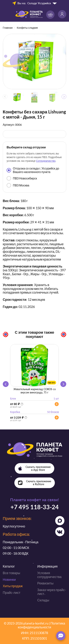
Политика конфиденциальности (41, 625)
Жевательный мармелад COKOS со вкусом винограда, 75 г (35, 391)
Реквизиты (45, 583)
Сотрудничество (46, 161)
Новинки (9, 579)
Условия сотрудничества (49, 575)
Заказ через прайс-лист (52, 592)
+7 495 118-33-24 (35, 507)
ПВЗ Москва (18, 185)
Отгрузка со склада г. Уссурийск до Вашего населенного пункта (33, 170)
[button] (64, 97)
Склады (43, 600)
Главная (8, 28)
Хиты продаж (13, 586)
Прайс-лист (12, 593)
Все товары (11, 573)
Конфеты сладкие (27, 28)
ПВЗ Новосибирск (22, 178)
